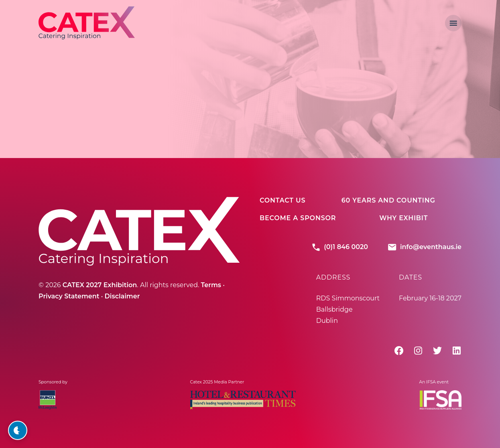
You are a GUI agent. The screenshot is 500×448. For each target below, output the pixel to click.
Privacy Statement (69, 296)
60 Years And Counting (388, 200)
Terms (211, 285)
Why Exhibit (403, 218)
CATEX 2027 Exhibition (100, 285)
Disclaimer (122, 296)
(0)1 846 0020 (339, 247)
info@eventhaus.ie (424, 247)
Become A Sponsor (298, 218)
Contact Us (283, 200)
